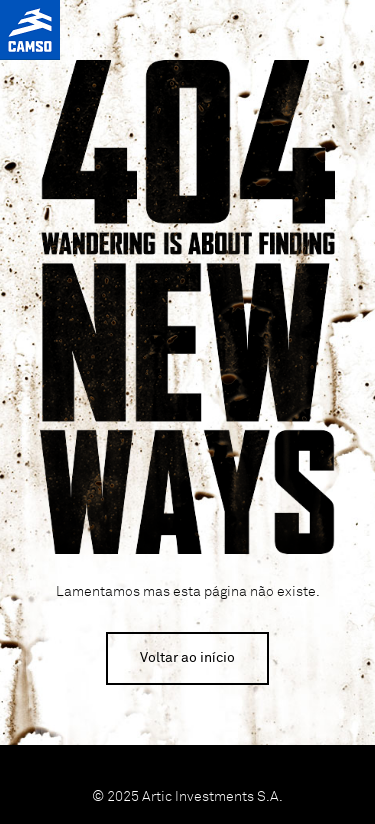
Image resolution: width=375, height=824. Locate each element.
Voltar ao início (187, 658)
